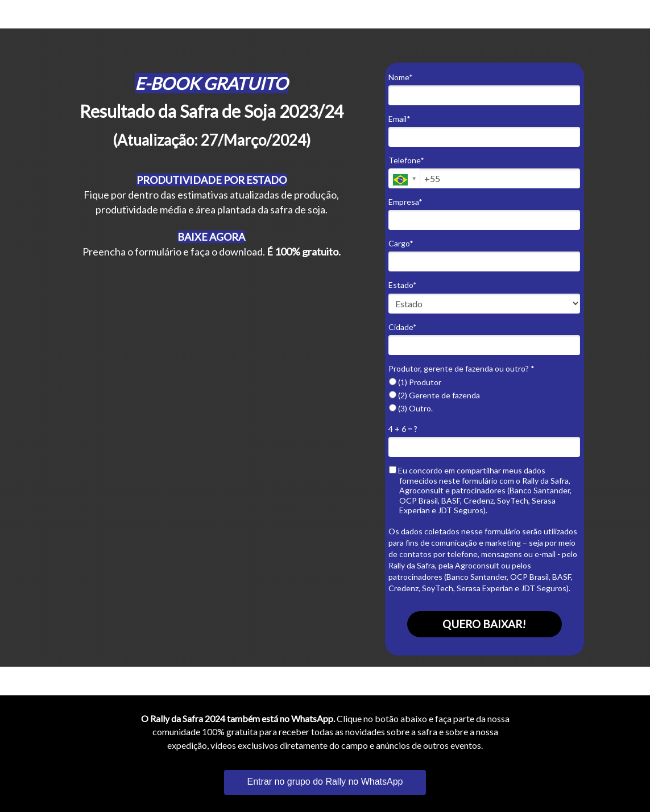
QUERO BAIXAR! (484, 624)
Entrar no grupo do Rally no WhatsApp (325, 782)
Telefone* (406, 160)
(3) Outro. (411, 408)
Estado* (403, 285)
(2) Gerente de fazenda (434, 395)
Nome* (401, 77)
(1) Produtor (415, 382)
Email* (399, 119)
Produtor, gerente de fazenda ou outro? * (461, 368)
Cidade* (403, 327)
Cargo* (401, 243)
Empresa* (405, 202)
